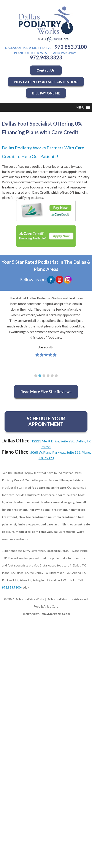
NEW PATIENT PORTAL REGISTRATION (46, 82)
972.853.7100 (71, 47)
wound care (45, 524)
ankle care (59, 487)
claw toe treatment (33, 517)
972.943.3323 (46, 57)
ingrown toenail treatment (48, 510)
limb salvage (26, 524)
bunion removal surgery (58, 502)
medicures (23, 532)
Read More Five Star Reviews (46, 392)
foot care (38, 487)
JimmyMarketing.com (55, 614)
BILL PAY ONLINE (46, 93)
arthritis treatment (68, 524)
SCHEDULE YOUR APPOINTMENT (46, 421)
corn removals (42, 532)
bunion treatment (27, 502)
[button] (80, 107)
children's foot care (41, 495)
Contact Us (46, 70)
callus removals (65, 532)
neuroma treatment (63, 517)
